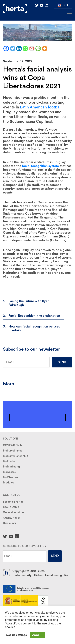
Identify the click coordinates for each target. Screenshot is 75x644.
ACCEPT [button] (37, 635)
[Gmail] (32, 49)
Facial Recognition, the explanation (34, 316)
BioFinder (9, 461)
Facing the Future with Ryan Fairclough (29, 303)
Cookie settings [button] (16, 635)
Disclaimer (10, 523)
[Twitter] (13, 49)
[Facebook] (6, 49)
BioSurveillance (13, 451)
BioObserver (11, 477)
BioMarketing (11, 467)
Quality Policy (12, 518)
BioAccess (9, 472)
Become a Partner (14, 502)
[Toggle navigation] (68, 12)
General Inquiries (14, 512)
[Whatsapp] (25, 49)
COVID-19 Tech (12, 445)
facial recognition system (40, 166)
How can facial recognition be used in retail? (34, 328)
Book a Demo (11, 507)
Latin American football (41, 107)
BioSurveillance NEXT (16, 456)
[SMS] (38, 49)
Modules (8, 483)
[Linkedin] (19, 49)
